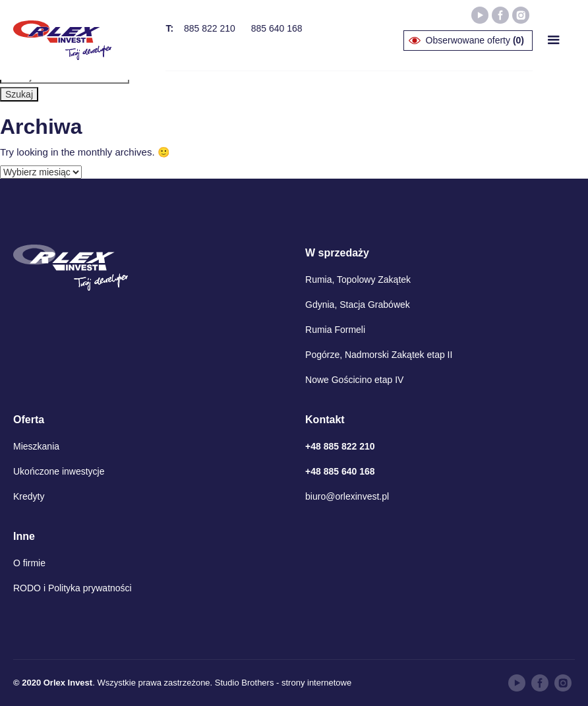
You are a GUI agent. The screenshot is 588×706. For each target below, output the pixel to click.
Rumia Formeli (335, 330)
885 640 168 (277, 28)
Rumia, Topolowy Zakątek (358, 279)
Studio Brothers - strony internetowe (283, 683)
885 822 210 (210, 28)
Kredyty (29, 496)
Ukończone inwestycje (59, 471)
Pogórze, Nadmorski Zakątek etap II (379, 355)
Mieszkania (36, 446)
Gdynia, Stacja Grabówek (358, 305)
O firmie (29, 563)
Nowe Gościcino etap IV (354, 380)
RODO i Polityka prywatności (73, 588)
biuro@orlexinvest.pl (347, 496)
